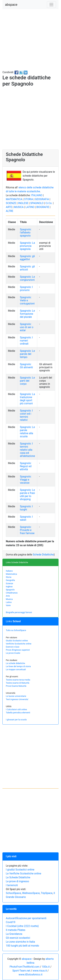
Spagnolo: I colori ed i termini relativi (26, 415)
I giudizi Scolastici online (20, 870)
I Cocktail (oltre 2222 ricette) (22, 926)
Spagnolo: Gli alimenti (26, 366)
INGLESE (23, 203)
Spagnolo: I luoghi (26, 508)
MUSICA (19, 207)
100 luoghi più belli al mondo (22, 946)
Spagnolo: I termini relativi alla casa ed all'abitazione (27, 450)
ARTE (9, 207)
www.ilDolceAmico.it (30, 975)
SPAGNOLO (37, 203)
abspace (11, 5)
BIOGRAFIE (43, 207)
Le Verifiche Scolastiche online (24, 873)
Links (13, 621)
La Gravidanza (14, 934)
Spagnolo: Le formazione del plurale (27, 314)
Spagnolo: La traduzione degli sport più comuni (27, 399)
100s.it (46, 967)
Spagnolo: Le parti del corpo (27, 381)
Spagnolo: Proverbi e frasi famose (27, 530)
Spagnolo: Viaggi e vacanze (26, 480)
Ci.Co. (49, 203)
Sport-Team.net (21, 971)
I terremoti (12, 885)
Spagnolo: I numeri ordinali (26, 341)
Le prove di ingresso (17, 881)
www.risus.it (40, 971)
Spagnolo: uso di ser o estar (27, 327)
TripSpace (47, 893)
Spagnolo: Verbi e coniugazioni (27, 300)
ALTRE (10, 211)
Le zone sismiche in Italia (20, 942)
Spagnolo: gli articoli (27, 268)
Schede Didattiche (43, 555)
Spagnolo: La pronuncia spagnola (27, 246)
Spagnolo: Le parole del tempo (27, 354)
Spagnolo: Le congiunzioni (27, 278)
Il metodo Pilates (16, 930)
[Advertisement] (30, 40)
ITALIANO (37, 195)
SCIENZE (11, 203)
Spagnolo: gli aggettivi (27, 258)
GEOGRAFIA (42, 199)
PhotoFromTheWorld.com (24, 967)
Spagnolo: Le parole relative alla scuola (27, 432)
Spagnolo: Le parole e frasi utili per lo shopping (27, 495)
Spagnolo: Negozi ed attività (26, 466)
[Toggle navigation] (51, 5)
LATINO (30, 207)
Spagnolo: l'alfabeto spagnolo (26, 233)
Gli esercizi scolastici (18, 938)
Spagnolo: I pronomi (26, 289)
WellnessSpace (31, 893)
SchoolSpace (13, 893)
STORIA (29, 199)
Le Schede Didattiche (18, 877)
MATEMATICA (14, 199)
